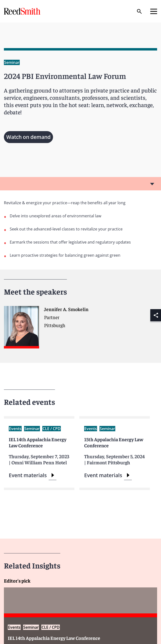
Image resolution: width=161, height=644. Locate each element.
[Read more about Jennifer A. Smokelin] (80, 330)
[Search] (139, 11)
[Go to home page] (23, 11)
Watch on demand (28, 137)
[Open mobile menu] (154, 11)
